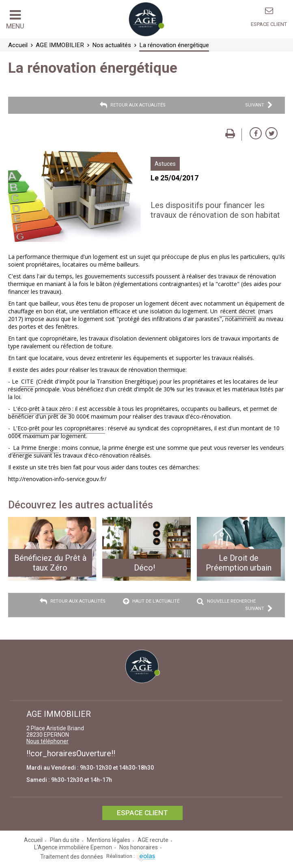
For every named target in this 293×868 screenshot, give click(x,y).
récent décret (238, 311)
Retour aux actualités (133, 105)
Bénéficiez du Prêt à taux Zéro (50, 563)
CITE (27, 381)
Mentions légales (109, 840)
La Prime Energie (35, 448)
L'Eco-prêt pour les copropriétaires (58, 428)
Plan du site (65, 840)
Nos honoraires (139, 847)
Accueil (33, 840)
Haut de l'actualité (151, 601)
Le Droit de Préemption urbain (239, 563)
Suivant (259, 105)
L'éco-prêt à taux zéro (42, 409)
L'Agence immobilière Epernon (73, 847)
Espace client (269, 24)
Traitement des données (72, 857)
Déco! (144, 568)
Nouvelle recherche (226, 601)
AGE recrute (153, 840)
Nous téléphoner (47, 741)
